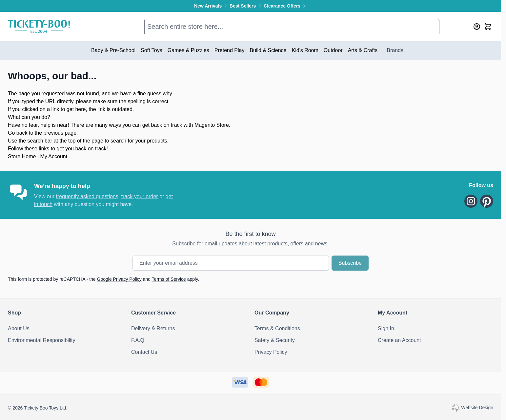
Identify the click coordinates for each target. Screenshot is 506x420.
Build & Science (268, 50)
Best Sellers (247, 6)
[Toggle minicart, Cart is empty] (488, 27)
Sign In (386, 328)
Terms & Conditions (277, 328)
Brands (395, 50)
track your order (140, 196)
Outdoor (333, 50)
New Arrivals (212, 6)
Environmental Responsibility (41, 340)
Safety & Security (275, 340)
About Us (19, 328)
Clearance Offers (285, 6)
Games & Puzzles (188, 50)
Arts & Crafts (363, 50)
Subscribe (350, 263)
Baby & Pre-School (113, 50)
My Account (54, 156)
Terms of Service (169, 279)
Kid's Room (305, 50)
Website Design (472, 408)
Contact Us (144, 352)
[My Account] (477, 27)
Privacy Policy (271, 352)
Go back (18, 133)
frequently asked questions (87, 196)
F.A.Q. (138, 340)
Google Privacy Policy (119, 279)
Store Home (22, 156)
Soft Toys (152, 50)
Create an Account (399, 340)
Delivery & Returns (153, 328)
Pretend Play (230, 50)
